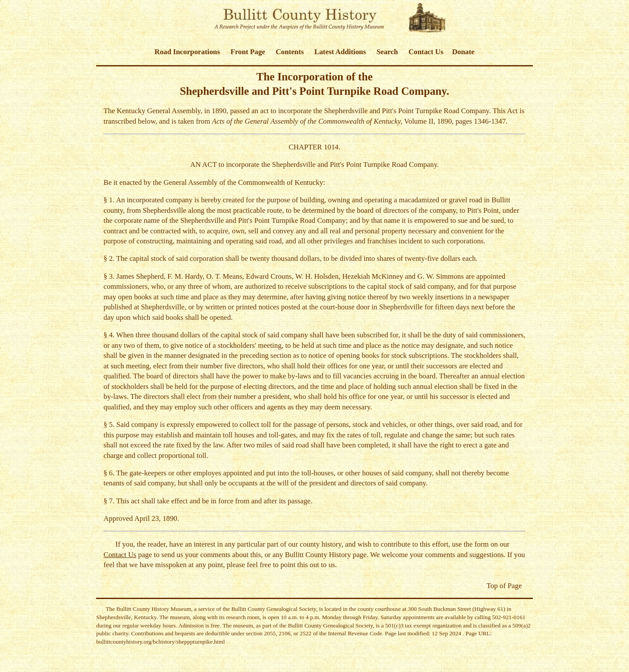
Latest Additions (340, 52)
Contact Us (426, 52)
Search (387, 52)
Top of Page (504, 586)
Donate (463, 52)
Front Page (248, 52)
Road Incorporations (187, 52)
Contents (290, 52)
